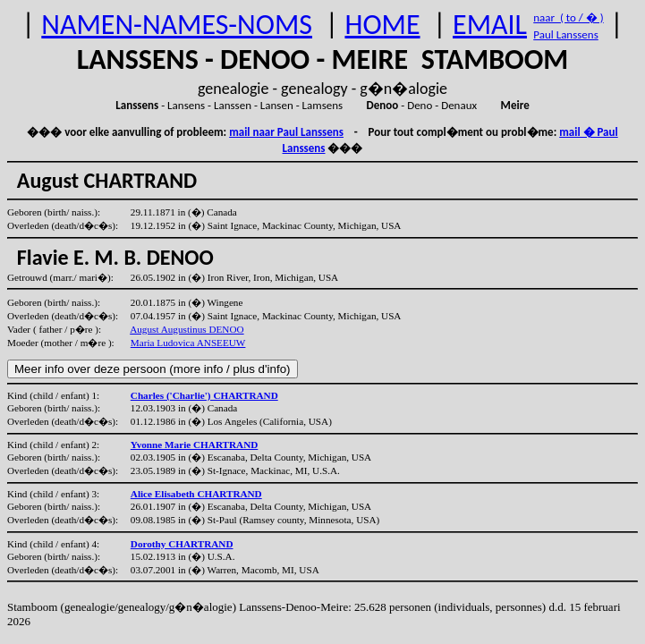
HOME (382, 25)
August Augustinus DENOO (187, 329)
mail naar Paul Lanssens (286, 132)
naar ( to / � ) (568, 17)
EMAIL (490, 25)
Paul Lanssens (566, 34)
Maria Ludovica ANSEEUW (188, 343)
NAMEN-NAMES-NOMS (177, 25)
